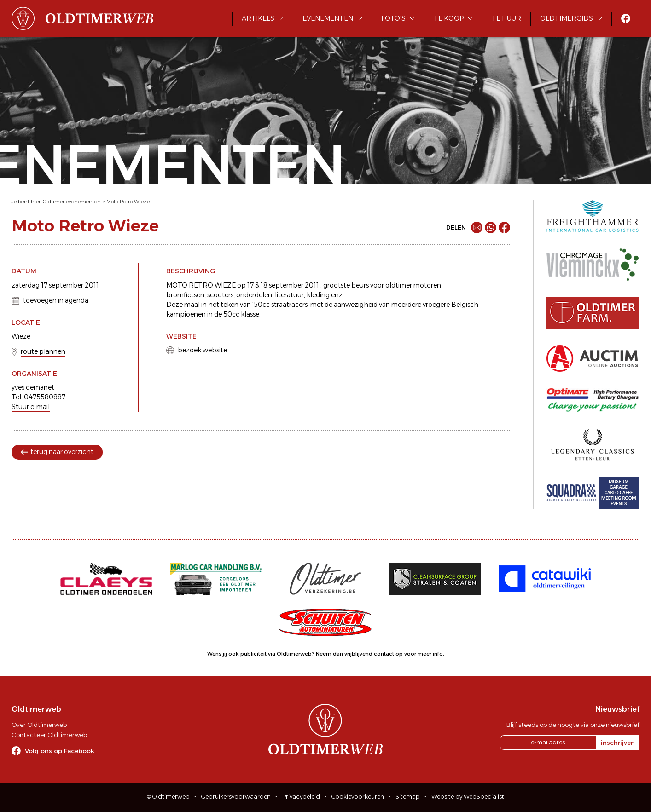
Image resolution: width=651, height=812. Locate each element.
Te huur (506, 18)
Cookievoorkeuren (358, 797)
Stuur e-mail (31, 407)
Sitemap (408, 797)
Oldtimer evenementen (72, 202)
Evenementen (328, 18)
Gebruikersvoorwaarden (236, 797)
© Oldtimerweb (168, 797)
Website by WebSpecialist (468, 797)
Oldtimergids (567, 18)
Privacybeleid (301, 797)
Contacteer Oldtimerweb (49, 735)
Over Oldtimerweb (39, 725)
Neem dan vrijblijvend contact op (359, 654)
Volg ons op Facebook (60, 751)
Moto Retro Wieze (128, 202)
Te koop (449, 18)
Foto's (393, 18)
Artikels (258, 18)
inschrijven (618, 743)
